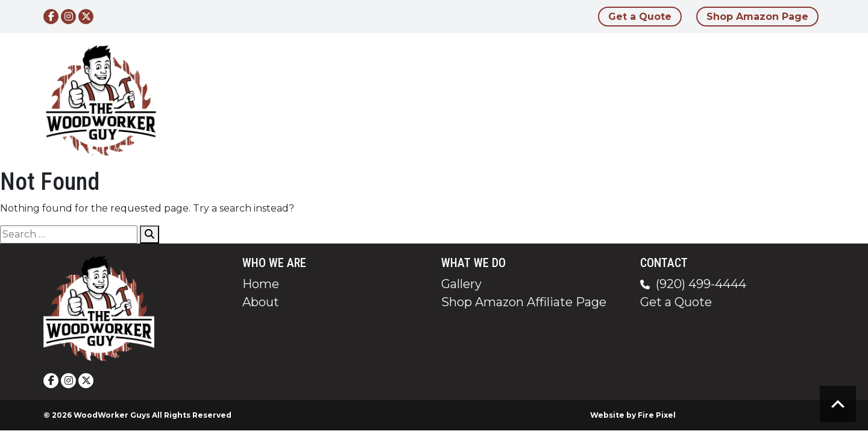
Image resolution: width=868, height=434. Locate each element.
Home (516, 100)
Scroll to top (838, 404)
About (573, 100)
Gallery (633, 100)
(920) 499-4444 (701, 284)
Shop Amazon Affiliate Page (524, 302)
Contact (746, 100)
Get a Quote (640, 17)
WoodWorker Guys (112, 415)
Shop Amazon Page (757, 17)
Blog (688, 100)
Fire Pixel (657, 415)
